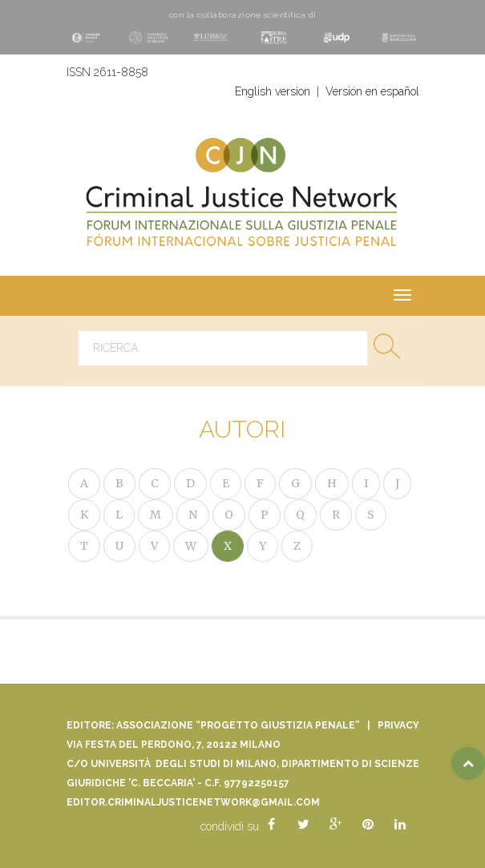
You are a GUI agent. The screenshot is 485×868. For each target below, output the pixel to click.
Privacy (398, 725)
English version (273, 91)
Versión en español (372, 91)
